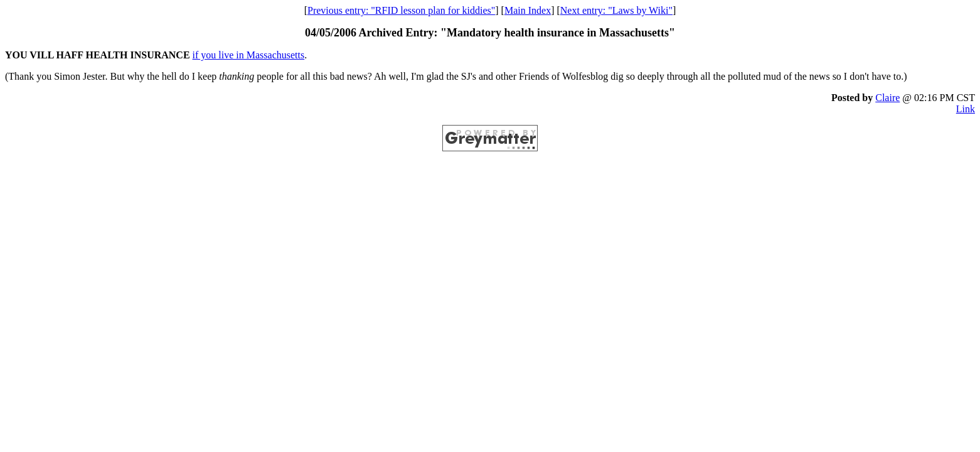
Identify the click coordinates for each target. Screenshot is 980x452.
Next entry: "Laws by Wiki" (616, 10)
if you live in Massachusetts (249, 55)
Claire (887, 98)
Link (966, 109)
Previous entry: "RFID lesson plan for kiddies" (401, 10)
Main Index (528, 10)
